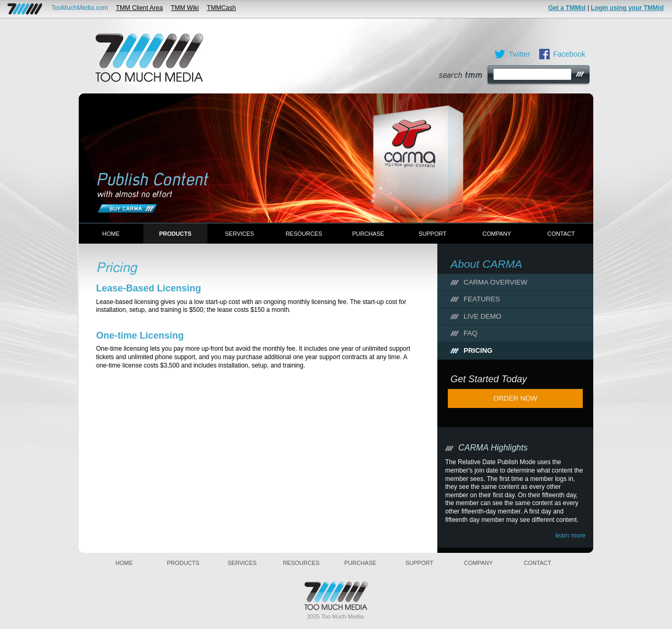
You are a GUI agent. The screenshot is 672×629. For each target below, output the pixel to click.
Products (175, 234)
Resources (304, 234)
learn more (570, 536)
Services (240, 234)
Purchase (368, 234)
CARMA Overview (495, 282)
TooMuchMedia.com (80, 8)
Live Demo (482, 316)
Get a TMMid (567, 8)
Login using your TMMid (627, 8)
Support (432, 234)
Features (482, 299)
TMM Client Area (139, 8)
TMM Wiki (185, 8)
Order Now (516, 398)
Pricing (478, 350)
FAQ (470, 333)
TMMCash (221, 8)
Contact (561, 234)
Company (497, 234)
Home (111, 234)
